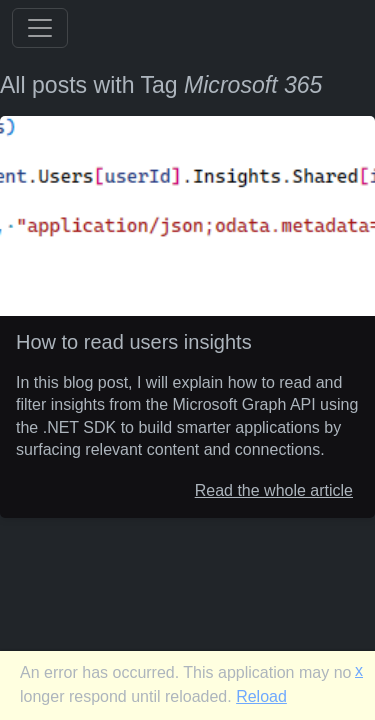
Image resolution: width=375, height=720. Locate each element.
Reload (261, 696)
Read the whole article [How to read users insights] (274, 489)
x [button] (359, 670)
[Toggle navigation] (40, 28)
